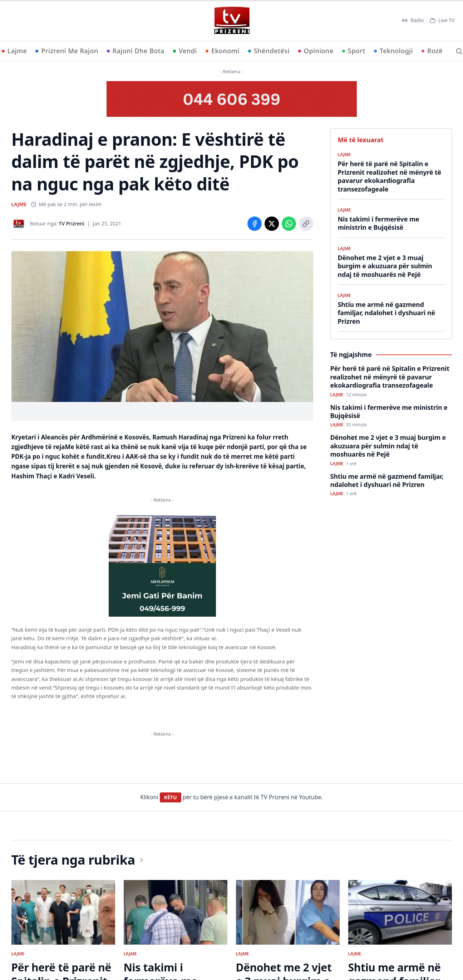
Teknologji (393, 51)
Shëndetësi (269, 51)
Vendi (185, 51)
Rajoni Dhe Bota (136, 51)
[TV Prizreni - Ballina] (232, 20)
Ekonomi (223, 51)
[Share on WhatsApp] (289, 224)
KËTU (171, 797)
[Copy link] (306, 224)
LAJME (19, 204)
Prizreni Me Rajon (67, 51)
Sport (354, 51)
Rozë (432, 51)
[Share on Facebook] (255, 224)
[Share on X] (272, 224)
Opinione (316, 51)
